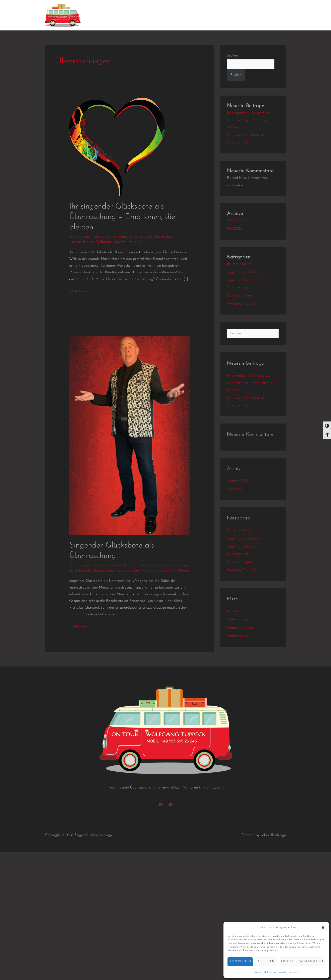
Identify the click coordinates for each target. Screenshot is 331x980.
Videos (188, 15)
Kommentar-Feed (240, 628)
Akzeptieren (240, 962)
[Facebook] (161, 805)
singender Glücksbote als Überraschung (144, 237)
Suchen (232, 56)
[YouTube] (170, 805)
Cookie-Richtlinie (263, 972)
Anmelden (235, 611)
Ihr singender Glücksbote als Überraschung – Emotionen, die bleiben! (122, 217)
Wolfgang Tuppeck (110, 242)
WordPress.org (238, 636)
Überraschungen (82, 242)
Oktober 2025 (238, 220)
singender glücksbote (157, 565)
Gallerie (207, 15)
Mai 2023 (234, 229)
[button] (323, 928)
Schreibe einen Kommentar (90, 237)
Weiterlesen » (80, 290)
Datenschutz (280, 972)
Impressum (293, 972)
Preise (224, 15)
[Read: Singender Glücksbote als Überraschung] (129, 435)
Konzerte (169, 15)
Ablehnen (266, 962)
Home (97, 15)
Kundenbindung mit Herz (132, 15)
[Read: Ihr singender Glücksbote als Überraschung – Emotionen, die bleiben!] (117, 147)
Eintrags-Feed (238, 620)
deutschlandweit (126, 565)
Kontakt (242, 15)
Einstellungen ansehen (302, 962)
